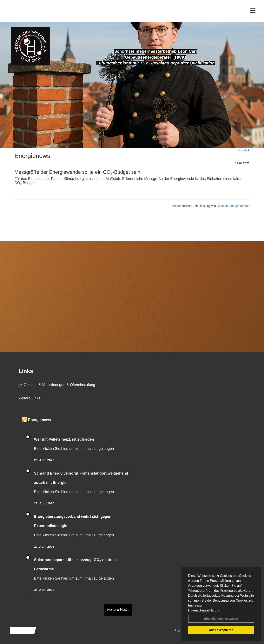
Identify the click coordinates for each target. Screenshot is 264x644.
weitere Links (31, 398)
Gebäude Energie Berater (233, 206)
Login (178, 630)
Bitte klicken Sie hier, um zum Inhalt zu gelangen (74, 449)
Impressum (196, 605)
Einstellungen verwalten (221, 619)
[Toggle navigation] (253, 12)
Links (26, 371)
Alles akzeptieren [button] (221, 630)
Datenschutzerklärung (204, 610)
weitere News (118, 610)
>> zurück (243, 150)
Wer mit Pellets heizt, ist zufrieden (64, 439)
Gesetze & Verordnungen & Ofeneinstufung (57, 385)
